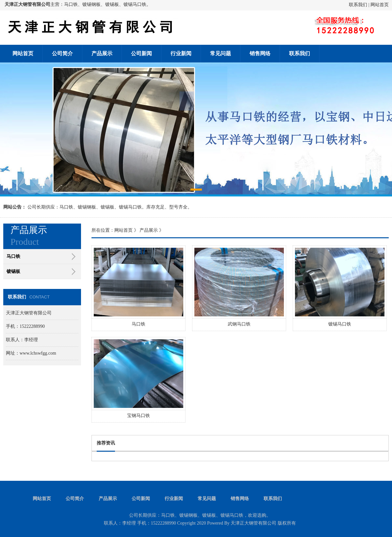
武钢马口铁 (239, 324)
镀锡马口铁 (340, 324)
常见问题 (220, 53)
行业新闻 (181, 53)
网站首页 (380, 5)
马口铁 (139, 324)
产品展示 (102, 53)
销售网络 (260, 53)
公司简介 (62, 53)
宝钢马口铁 (139, 416)
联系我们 (358, 5)
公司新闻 (141, 53)
